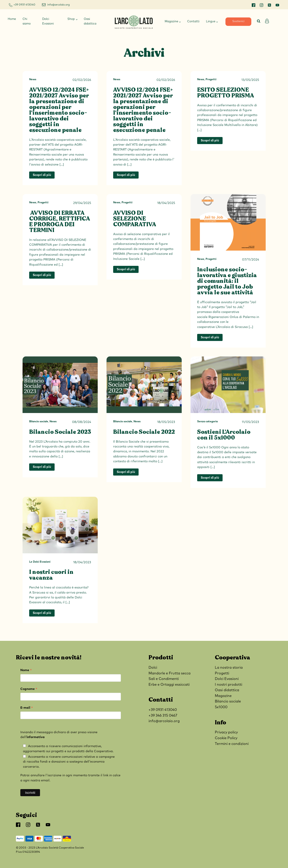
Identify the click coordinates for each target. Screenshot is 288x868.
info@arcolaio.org (58, 5)
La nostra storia (229, 668)
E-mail (27, 708)
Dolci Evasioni (48, 21)
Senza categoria (207, 422)
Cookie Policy (226, 738)
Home (12, 19)
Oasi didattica (90, 21)
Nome (26, 671)
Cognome (29, 690)
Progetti (211, 80)
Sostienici (238, 21)
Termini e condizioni (232, 744)
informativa (36, 737)
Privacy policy (226, 732)
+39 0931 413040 (24, 5)
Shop (71, 19)
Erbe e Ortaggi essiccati (169, 685)
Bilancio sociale (39, 422)
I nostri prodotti (229, 685)
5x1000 (221, 707)
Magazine (171, 22)
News (33, 80)
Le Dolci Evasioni (40, 562)
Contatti (193, 22)
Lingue (211, 22)
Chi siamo (27, 21)
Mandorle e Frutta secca (170, 673)
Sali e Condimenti (164, 679)
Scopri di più (42, 175)
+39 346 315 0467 (163, 716)
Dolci (153, 668)
